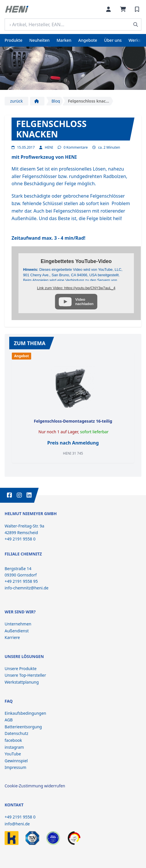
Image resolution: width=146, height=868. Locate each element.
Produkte (13, 40)
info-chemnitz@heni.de (27, 588)
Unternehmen (18, 624)
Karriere (12, 637)
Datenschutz (16, 733)
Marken (64, 40)
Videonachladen (84, 302)
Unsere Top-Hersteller (25, 675)
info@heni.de (17, 824)
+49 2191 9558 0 (20, 817)
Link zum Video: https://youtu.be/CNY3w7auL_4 (76, 288)
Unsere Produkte (21, 669)
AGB (9, 720)
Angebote (88, 40)
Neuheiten (39, 40)
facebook (13, 740)
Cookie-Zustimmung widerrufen (35, 786)
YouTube (13, 754)
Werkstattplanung (22, 682)
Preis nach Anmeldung (73, 443)
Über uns (113, 40)
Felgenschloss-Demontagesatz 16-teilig (73, 421)
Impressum (15, 767)
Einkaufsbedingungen (25, 713)
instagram (14, 747)
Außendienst (17, 631)
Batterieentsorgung (23, 727)
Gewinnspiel (16, 761)
